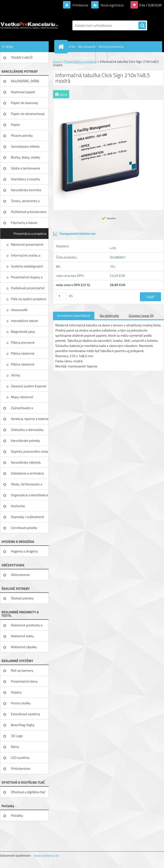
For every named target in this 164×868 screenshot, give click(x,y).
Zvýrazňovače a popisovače (22, 409)
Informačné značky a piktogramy (26, 257)
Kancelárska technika (26, 190)
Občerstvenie (20, 575)
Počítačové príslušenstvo (29, 212)
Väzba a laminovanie (26, 168)
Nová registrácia (112, 5)
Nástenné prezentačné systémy (27, 246)
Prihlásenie (80, 5)
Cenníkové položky (24, 528)
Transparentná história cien (74, 234)
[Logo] (29, 25)
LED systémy (20, 758)
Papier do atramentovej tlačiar (28, 115)
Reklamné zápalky (24, 647)
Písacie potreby (22, 135)
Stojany (16, 692)
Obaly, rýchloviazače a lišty (27, 486)
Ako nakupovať (87, 47)
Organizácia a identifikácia (29, 495)
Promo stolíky (21, 703)
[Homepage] (62, 47)
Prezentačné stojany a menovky (27, 279)
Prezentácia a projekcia (30, 234)
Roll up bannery (22, 670)
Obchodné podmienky (111, 47)
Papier (15, 125)
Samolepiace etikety (25, 146)
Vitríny (16, 375)
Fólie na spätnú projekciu (29, 299)
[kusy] (61, 296)
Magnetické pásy (23, 332)
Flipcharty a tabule (24, 223)
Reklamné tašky (22, 636)
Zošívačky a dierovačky (27, 430)
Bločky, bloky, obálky (26, 157)
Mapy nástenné (22, 397)
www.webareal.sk (46, 855)
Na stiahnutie (109, 316)
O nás (72, 47)
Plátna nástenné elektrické (23, 366)
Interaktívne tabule (25, 321)
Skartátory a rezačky (26, 179)
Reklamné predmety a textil (27, 627)
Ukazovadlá (20, 310)
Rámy (15, 747)
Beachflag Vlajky (23, 725)
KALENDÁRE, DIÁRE (25, 81)
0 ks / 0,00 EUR (150, 5)
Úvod (57, 62)
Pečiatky (17, 815)
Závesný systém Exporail (29, 386)
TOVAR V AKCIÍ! (22, 57)
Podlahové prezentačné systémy (28, 289)
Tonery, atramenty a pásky (25, 202)
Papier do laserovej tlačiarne (24, 104)
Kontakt (103, 57)
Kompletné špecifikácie (74, 316)
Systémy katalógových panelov (27, 268)
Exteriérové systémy (26, 714)
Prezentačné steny (24, 681)
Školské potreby (22, 598)
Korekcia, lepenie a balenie (30, 419)
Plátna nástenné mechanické (23, 355)
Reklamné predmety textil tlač (78, 57)
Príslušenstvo (21, 768)
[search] (142, 26)
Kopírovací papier (23, 92)
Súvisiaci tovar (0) (141, 316)
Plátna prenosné (23, 342)
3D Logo (17, 736)
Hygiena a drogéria (24, 551)
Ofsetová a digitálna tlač (28, 792)
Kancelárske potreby (25, 441)
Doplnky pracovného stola (29, 451)
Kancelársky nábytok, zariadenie (26, 464)
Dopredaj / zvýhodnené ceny (28, 518)
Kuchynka (18, 506)
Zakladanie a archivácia (27, 473)
